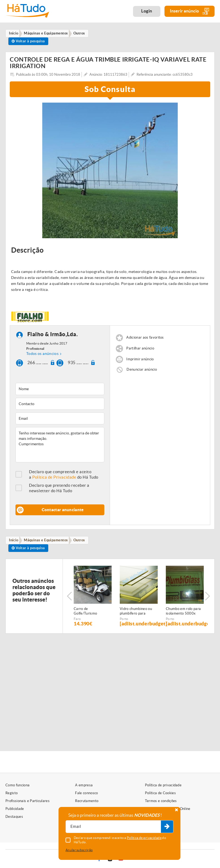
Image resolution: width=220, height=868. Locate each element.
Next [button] (208, 599)
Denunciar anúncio (142, 371)
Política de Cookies (160, 793)
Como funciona (17, 785)
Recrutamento (87, 801)
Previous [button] (69, 599)
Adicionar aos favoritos (145, 339)
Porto (124, 622)
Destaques (14, 817)
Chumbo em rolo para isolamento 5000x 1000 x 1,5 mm (183, 615)
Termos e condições (161, 801)
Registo (12, 793)
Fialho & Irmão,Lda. (53, 336)
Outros (83, 542)
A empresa (84, 785)
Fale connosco (86, 793)
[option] (110, 172)
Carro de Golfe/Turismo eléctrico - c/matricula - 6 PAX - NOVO (91, 615)
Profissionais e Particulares (27, 801)
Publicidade (15, 809)
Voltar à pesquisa (29, 42)
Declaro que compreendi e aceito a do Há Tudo (64, 476)
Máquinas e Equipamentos (48, 542)
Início (15, 542)
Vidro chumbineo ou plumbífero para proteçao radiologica (136, 615)
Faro (77, 622)
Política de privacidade (163, 785)
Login (147, 11)
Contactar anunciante (63, 512)
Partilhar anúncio (140, 350)
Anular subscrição (79, 850)
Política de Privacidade (54, 479)
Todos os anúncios (42, 355)
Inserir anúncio (190, 11)
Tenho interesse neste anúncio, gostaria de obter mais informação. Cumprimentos (60, 447)
